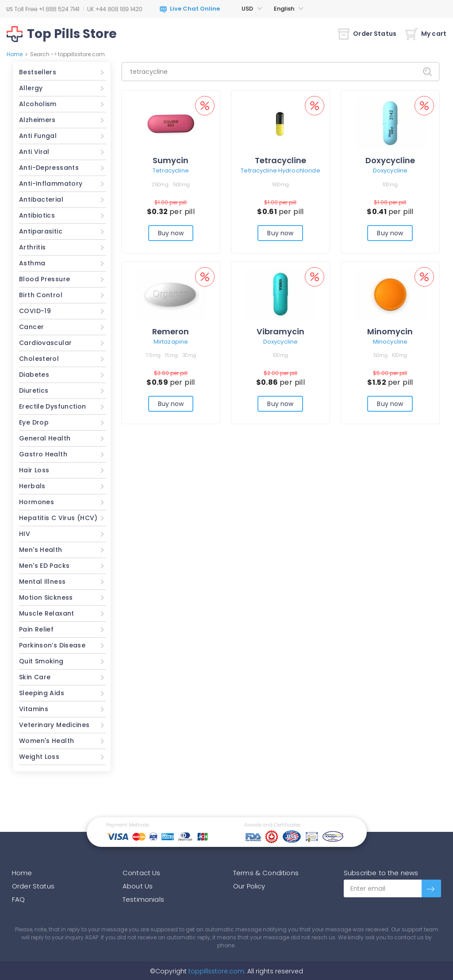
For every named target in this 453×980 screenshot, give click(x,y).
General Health (45, 438)
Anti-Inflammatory (51, 184)
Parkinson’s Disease (52, 645)
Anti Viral (34, 152)
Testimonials (143, 899)
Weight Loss (39, 757)
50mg (380, 355)
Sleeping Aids (42, 693)
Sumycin (171, 160)
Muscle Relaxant (47, 613)
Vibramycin (280, 331)
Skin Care (35, 677)
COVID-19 (35, 311)
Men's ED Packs (44, 566)
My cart (426, 34)
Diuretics (34, 390)
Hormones (36, 502)
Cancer (31, 327)
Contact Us (142, 873)
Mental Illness (42, 582)
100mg (390, 184)
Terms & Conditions (266, 873)
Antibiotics (37, 215)
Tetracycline (171, 170)
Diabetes (34, 375)
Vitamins (34, 709)
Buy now (171, 233)
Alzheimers (37, 120)
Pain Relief (36, 629)
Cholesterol (39, 359)
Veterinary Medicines (54, 725)
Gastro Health (43, 454)
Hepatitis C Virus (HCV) (58, 518)
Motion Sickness (46, 597)
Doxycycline (390, 160)
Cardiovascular (45, 343)
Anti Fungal (38, 136)
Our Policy (249, 886)
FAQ (18, 899)
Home (15, 54)
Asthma (32, 263)
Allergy (31, 88)
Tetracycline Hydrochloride (280, 170)
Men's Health (41, 550)
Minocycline (390, 342)
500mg (181, 184)
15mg (171, 355)
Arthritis (32, 247)
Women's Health (46, 741)
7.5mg (153, 355)
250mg (160, 184)
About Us (138, 886)
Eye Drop (34, 422)
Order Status (367, 34)
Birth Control (41, 295)
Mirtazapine (171, 342)
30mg (189, 355)
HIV (25, 534)
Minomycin (390, 331)
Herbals (32, 486)
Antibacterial (41, 199)
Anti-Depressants (49, 168)
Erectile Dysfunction (53, 406)
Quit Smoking (41, 661)
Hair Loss (34, 470)
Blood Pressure (44, 279)
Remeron (171, 331)
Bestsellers (38, 72)
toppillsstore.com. (216, 971)
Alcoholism (38, 104)
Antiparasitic (41, 231)
